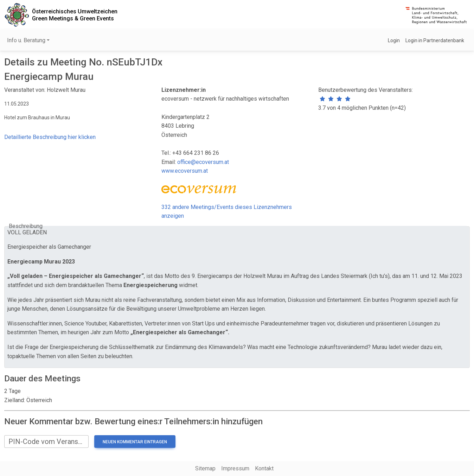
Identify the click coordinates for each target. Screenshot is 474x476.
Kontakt (264, 468)
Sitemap (205, 468)
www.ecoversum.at (185, 171)
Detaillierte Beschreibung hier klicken (50, 137)
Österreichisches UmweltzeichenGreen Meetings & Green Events (75, 15)
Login (394, 40)
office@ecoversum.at (203, 162)
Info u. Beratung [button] (26, 40)
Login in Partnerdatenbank (435, 40)
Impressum (235, 468)
